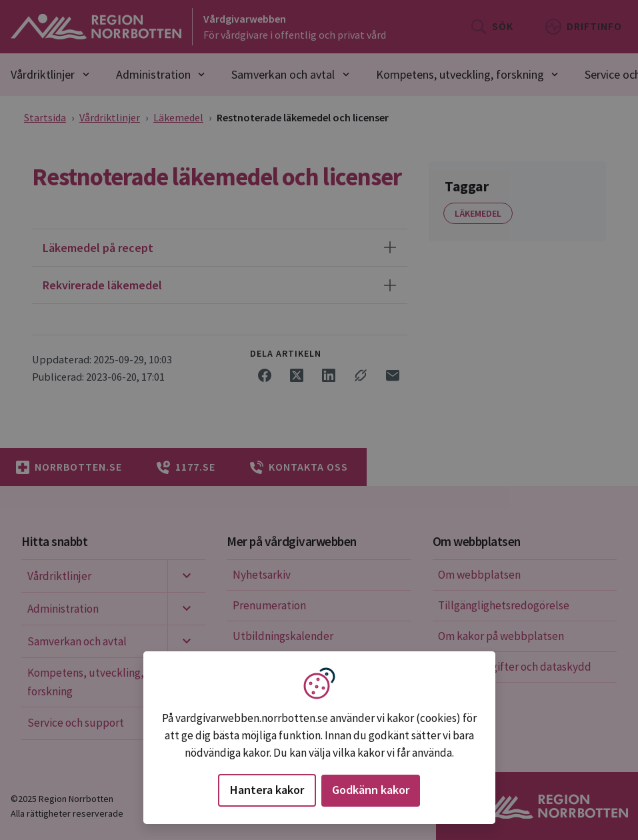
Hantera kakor (267, 790)
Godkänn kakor (371, 790)
